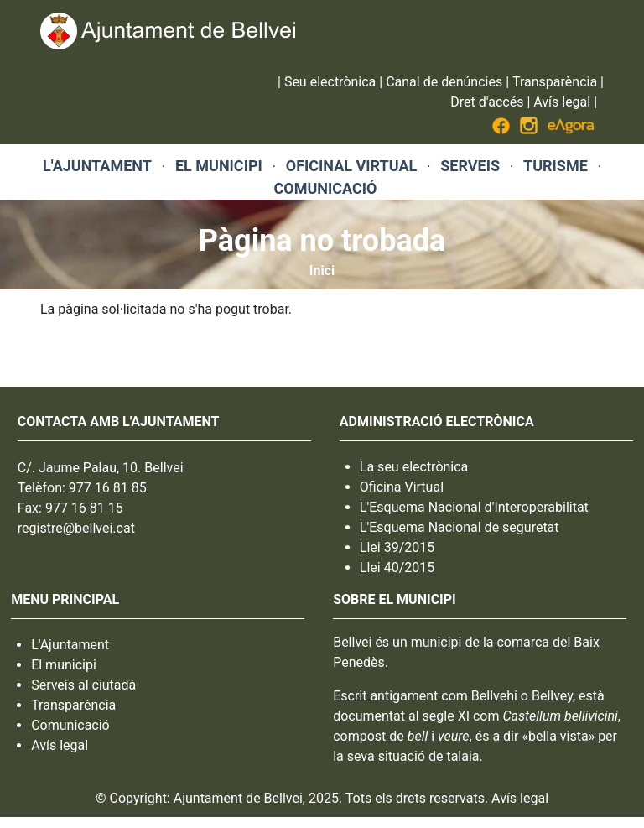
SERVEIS (470, 166)
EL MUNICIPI (219, 166)
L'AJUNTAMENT (97, 166)
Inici (322, 271)
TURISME (556, 166)
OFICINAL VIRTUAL (351, 166)
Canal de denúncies (444, 82)
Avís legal (562, 102)
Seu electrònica (330, 82)
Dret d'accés (487, 102)
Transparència (555, 82)
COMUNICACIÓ (325, 188)
